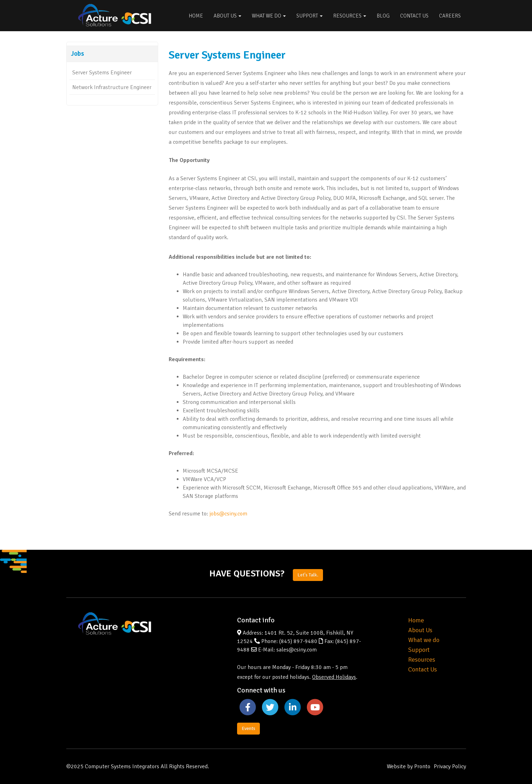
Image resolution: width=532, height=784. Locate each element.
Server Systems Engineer (102, 73)
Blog (383, 16)
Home (196, 16)
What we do (424, 640)
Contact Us (414, 16)
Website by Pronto (409, 766)
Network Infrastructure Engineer (112, 87)
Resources (350, 16)
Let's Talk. (308, 575)
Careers (450, 16)
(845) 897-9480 (298, 641)
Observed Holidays (334, 677)
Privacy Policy (450, 766)
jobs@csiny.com (228, 514)
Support (309, 16)
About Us (227, 16)
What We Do (269, 16)
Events (248, 728)
